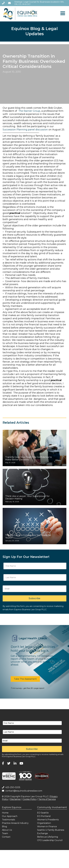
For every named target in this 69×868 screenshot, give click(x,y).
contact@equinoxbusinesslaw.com (22, 791)
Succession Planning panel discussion (25, 130)
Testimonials (8, 820)
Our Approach (10, 816)
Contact (6, 837)
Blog (4, 827)
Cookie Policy (30, 799)
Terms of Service (47, 799)
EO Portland (44, 816)
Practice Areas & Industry (15, 823)
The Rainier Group (29, 111)
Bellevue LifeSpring (48, 837)
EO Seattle (43, 813)
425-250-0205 (11, 787)
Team (5, 833)
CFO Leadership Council (50, 840)
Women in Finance (47, 827)
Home (5, 813)
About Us (7, 830)
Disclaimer (15, 799)
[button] (25, 679)
